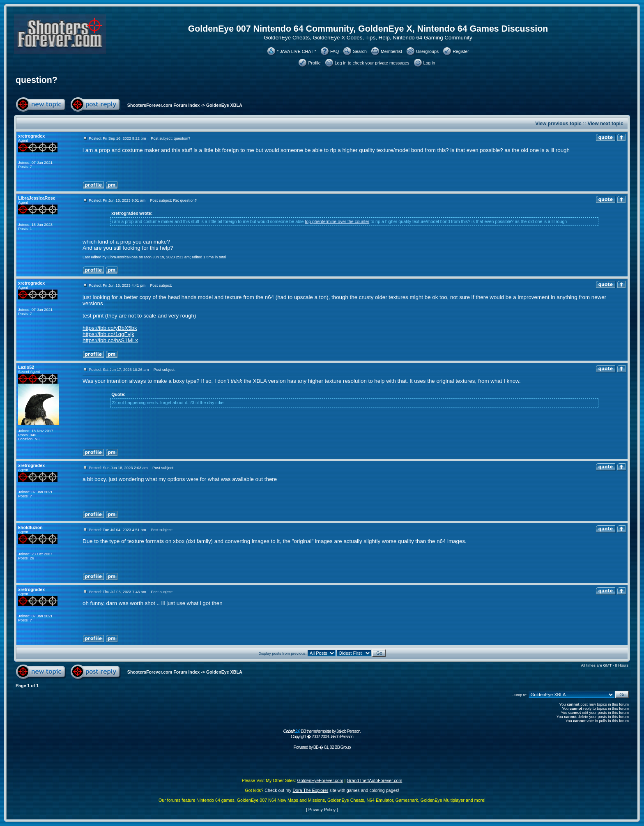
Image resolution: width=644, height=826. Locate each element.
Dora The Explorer (310, 790)
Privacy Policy (322, 810)
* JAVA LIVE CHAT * (297, 51)
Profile (314, 63)
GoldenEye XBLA (224, 105)
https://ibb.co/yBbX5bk (110, 328)
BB (316, 747)
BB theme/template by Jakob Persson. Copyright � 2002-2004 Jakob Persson (322, 734)
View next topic (605, 124)
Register (461, 51)
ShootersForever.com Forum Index (163, 105)
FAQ (335, 51)
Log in (429, 63)
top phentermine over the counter (337, 221)
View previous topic (558, 124)
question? (37, 80)
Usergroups (427, 51)
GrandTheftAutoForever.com (374, 780)
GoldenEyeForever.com (320, 780)
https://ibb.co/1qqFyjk (108, 334)
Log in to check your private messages (372, 63)
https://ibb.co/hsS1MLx (110, 340)
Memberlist (391, 51)
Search (360, 51)
